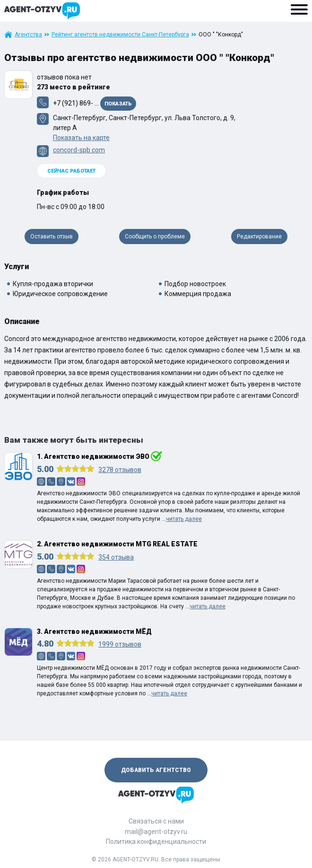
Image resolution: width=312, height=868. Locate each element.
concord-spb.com (79, 150)
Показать (118, 104)
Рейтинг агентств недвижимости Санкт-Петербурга (120, 35)
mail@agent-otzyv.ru (156, 832)
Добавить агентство (156, 770)
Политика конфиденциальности (156, 842)
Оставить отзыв (52, 237)
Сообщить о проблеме (155, 237)
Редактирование (259, 237)
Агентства (28, 35)
